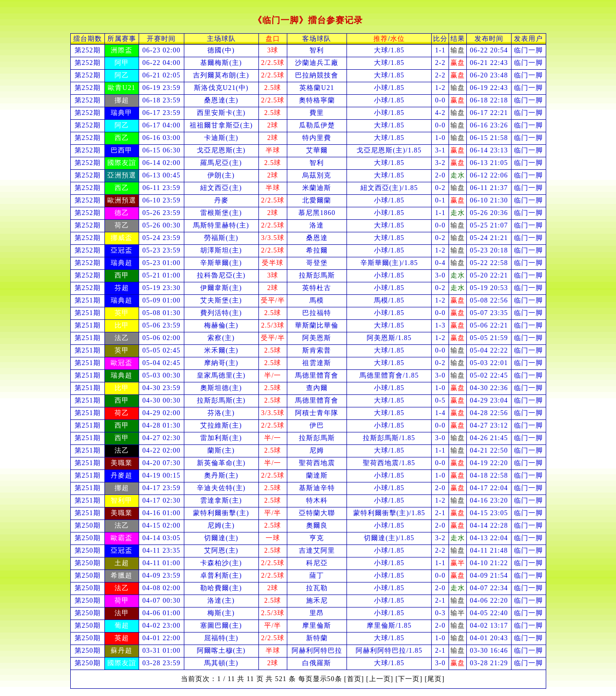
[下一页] (409, 679)
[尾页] (435, 679)
